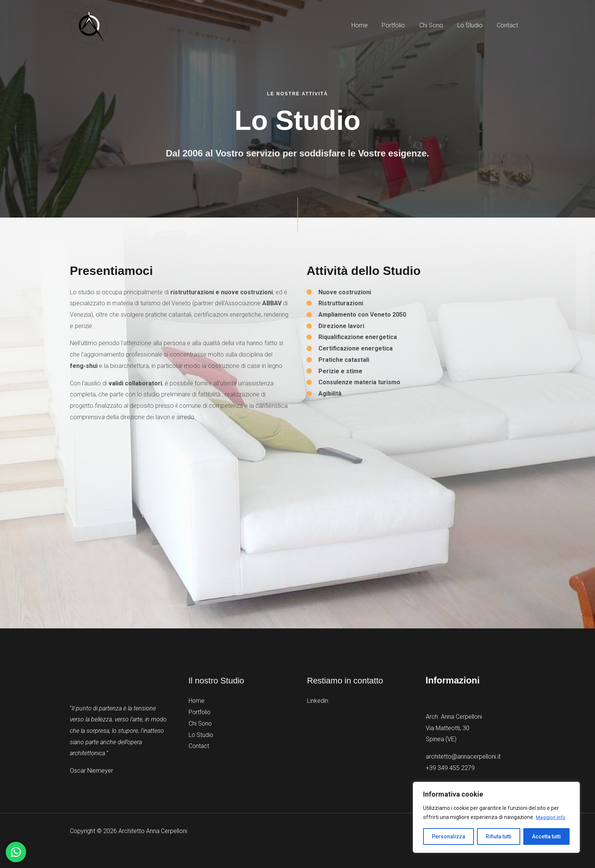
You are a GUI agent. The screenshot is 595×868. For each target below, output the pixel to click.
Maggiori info (552, 817)
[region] (496, 817)
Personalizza (449, 836)
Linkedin (318, 701)
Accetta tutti (546, 836)
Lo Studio (201, 735)
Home (197, 701)
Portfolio (200, 712)
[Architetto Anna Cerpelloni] (89, 25)
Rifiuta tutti (499, 836)
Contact (199, 746)
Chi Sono (201, 723)
